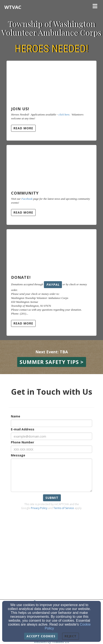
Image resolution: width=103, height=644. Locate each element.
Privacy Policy (39, 508)
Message (18, 455)
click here (64, 114)
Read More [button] (23, 128)
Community (25, 193)
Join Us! (20, 109)
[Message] (51, 475)
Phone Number (22, 442)
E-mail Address (23, 429)
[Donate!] (51, 250)
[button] (52, 362)
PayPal (53, 285)
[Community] (51, 166)
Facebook (27, 199)
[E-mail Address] (51, 436)
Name (16, 416)
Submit (52, 498)
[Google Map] (51, 554)
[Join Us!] (51, 82)
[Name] (51, 423)
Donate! (21, 277)
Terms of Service (64, 508)
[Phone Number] (51, 449)
